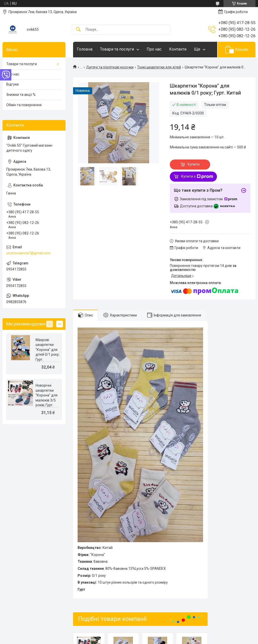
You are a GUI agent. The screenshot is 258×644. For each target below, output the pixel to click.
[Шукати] (78, 30)
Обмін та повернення (24, 105)
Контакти (178, 49)
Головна (85, 49)
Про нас (154, 49)
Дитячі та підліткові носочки (110, 67)
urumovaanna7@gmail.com (28, 253)
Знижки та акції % (21, 95)
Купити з (197, 177)
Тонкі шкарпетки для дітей (159, 67)
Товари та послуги (117, 49)
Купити (194, 164)
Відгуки (12, 84)
